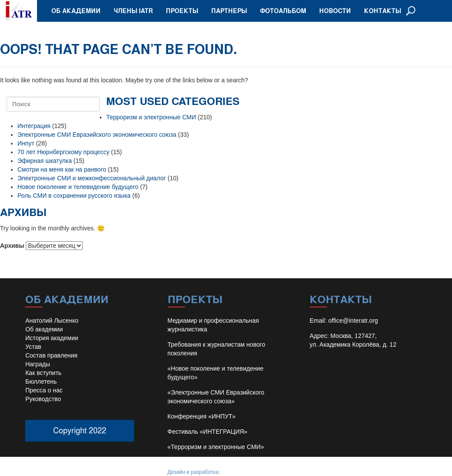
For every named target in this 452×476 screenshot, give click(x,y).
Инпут (26, 143)
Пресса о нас (44, 390)
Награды (38, 364)
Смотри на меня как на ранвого (62, 169)
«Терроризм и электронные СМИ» (216, 447)
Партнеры (229, 11)
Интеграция (34, 126)
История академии (52, 338)
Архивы (12, 246)
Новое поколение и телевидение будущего (78, 187)
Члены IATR (133, 11)
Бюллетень (41, 381)
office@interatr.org (353, 321)
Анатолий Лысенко (52, 321)
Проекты (182, 11)
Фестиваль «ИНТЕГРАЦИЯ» (208, 432)
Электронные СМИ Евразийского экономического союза (97, 135)
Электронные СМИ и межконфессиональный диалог (92, 178)
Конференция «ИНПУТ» (202, 416)
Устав (33, 347)
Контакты (383, 11)
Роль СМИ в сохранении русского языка (74, 196)
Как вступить (43, 373)
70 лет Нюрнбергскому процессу (63, 152)
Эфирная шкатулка (45, 161)
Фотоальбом (283, 11)
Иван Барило (237, 472)
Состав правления (51, 355)
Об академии (76, 11)
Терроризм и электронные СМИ (151, 117)
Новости (335, 11)
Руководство (43, 399)
